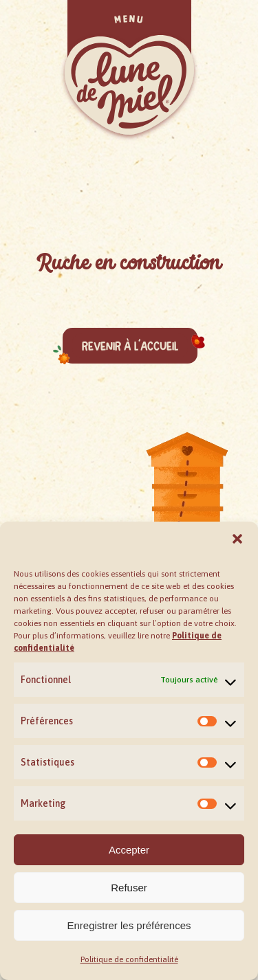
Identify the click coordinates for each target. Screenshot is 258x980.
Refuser (129, 888)
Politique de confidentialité (129, 959)
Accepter (129, 850)
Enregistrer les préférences (129, 925)
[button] (237, 539)
